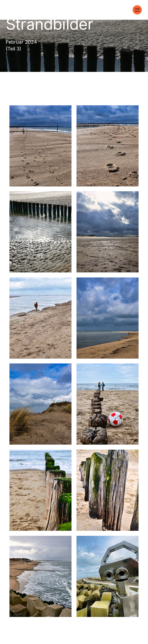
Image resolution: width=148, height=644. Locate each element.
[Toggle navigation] (137, 10)
